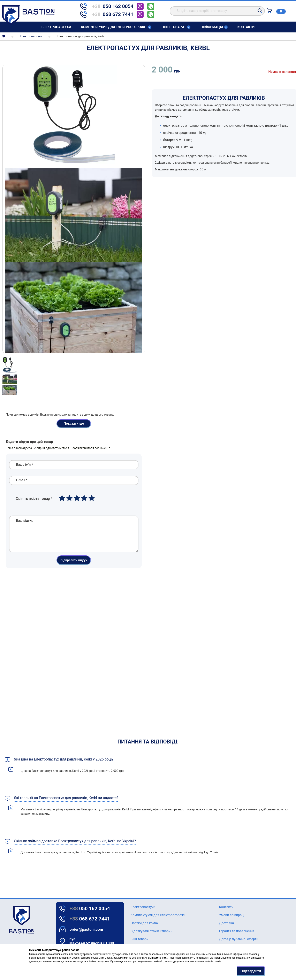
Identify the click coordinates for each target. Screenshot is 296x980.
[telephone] (108, 6)
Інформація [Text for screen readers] (212, 27)
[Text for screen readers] (28, 24)
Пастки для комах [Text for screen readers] (145, 923)
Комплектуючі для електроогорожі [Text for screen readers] (113, 27)
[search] (217, 11)
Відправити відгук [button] (74, 566)
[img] (74, 116)
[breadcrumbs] (4, 36)
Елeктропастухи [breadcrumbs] (31, 36)
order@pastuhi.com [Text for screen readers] (86, 929)
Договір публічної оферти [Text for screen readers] (239, 939)
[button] (260, 11)
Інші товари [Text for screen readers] (173, 27)
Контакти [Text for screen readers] (246, 27)
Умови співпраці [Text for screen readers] (232, 915)
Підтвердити (251, 971)
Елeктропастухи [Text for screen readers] (56, 27)
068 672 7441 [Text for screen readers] (90, 919)
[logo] (10, 920)
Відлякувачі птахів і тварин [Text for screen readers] (151, 931)
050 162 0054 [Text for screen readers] (90, 909)
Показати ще (74, 423)
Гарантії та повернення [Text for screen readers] (237, 931)
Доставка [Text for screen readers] (226, 923)
